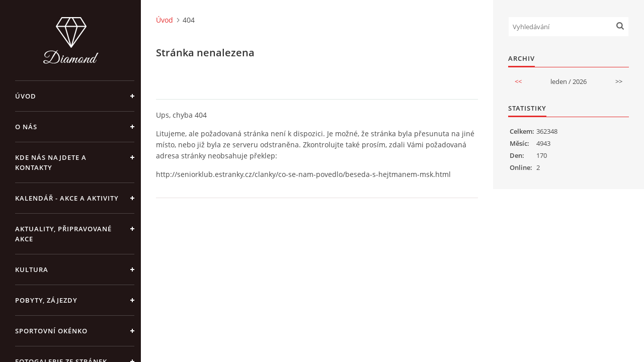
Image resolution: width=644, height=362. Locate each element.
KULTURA (32, 269)
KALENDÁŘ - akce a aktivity (67, 198)
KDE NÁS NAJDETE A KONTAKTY (51, 162)
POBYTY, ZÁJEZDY (46, 300)
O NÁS (26, 127)
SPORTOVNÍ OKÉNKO (51, 331)
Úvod (26, 96)
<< (518, 81)
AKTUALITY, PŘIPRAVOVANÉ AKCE (63, 234)
